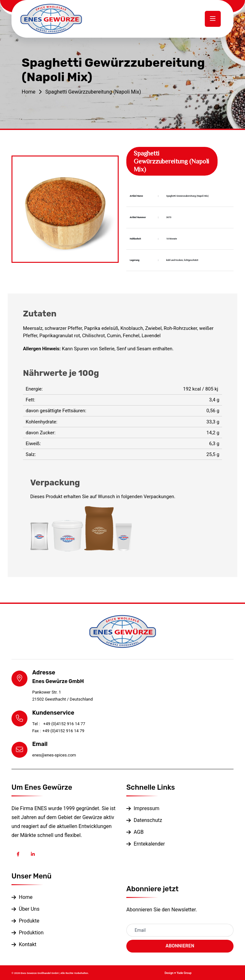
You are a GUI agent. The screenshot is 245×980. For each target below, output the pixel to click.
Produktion (31, 933)
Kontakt (28, 944)
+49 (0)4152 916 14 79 (58, 731)
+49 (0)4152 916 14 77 (59, 724)
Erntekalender (149, 844)
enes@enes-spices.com (54, 755)
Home (29, 92)
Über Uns (29, 909)
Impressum (147, 808)
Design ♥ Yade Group (178, 973)
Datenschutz (148, 820)
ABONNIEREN (180, 946)
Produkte (29, 921)
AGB (139, 832)
